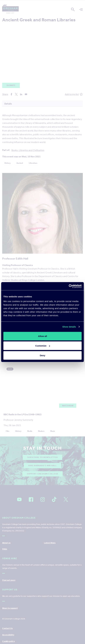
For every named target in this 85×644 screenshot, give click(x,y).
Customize (43, 346)
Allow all (43, 336)
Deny (43, 355)
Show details (69, 327)
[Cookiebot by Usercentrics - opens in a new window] (69, 286)
